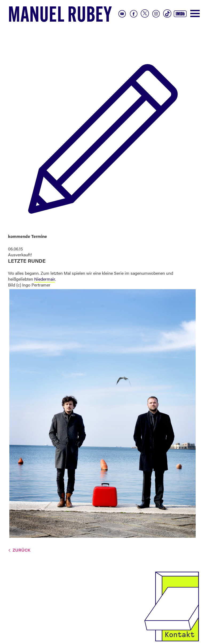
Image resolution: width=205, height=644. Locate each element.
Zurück (21, 550)
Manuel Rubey (60, 16)
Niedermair (45, 279)
